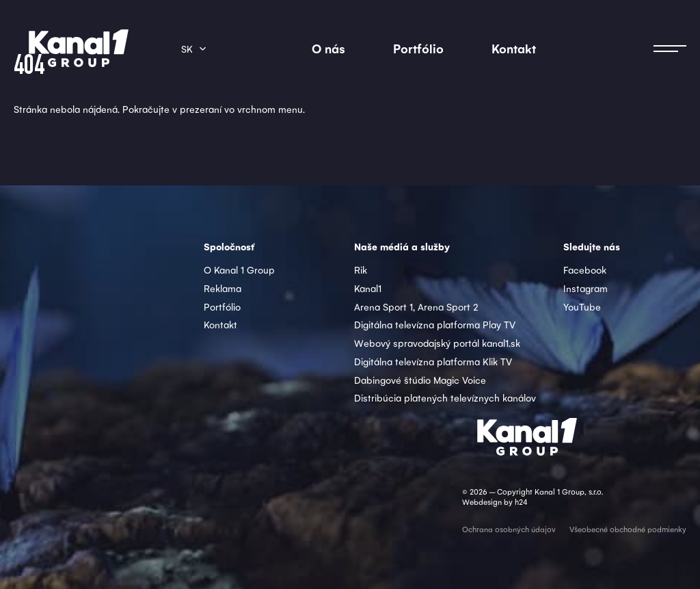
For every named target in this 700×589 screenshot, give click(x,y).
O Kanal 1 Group (239, 270)
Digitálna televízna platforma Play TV (435, 324)
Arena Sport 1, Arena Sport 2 (416, 306)
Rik (361, 270)
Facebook (585, 270)
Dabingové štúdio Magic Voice (420, 380)
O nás (328, 48)
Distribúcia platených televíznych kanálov (445, 397)
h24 (521, 502)
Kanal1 (368, 288)
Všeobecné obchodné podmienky (628, 529)
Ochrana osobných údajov (509, 529)
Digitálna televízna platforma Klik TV (433, 361)
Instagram (585, 288)
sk (187, 49)
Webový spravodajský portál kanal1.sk (437, 343)
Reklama (223, 288)
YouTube (582, 306)
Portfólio (418, 48)
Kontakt (514, 48)
